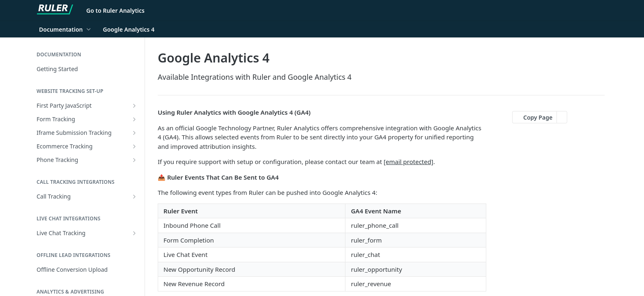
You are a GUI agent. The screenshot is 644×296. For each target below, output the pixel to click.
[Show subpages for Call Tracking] (134, 197)
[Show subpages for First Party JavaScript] (134, 106)
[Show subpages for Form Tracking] (134, 119)
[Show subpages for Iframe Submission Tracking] (134, 133)
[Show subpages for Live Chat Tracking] (134, 233)
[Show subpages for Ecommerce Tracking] (134, 146)
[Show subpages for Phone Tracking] (134, 160)
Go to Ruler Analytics (115, 10)
